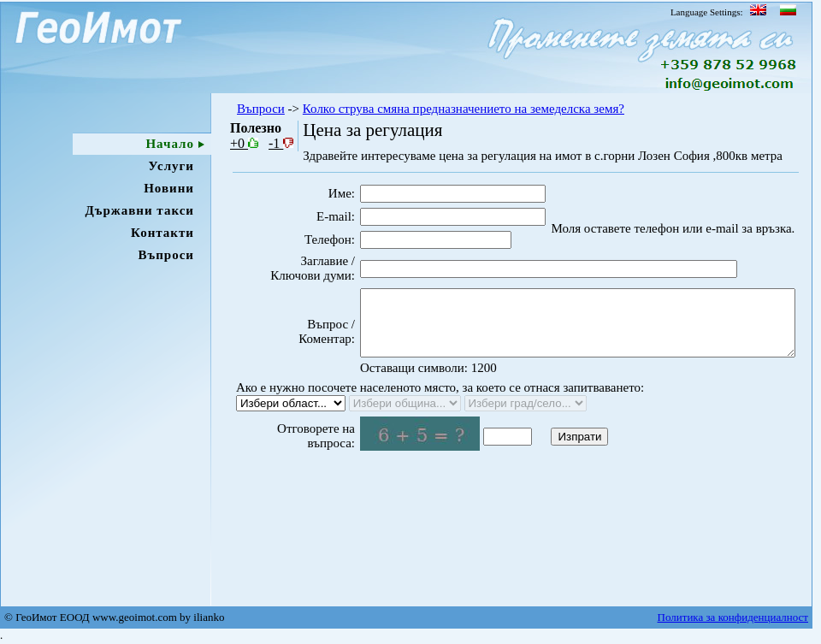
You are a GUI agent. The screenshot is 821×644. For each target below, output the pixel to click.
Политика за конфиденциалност (733, 617)
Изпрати (550, 464)
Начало (170, 144)
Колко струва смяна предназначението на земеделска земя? (464, 109)
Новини (169, 188)
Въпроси (166, 255)
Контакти (162, 233)
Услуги (171, 166)
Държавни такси (139, 210)
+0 (244, 143)
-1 (281, 143)
